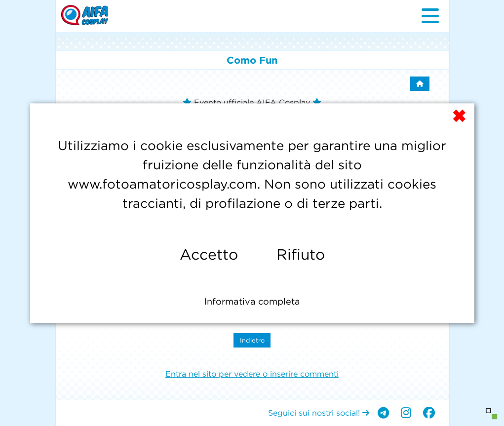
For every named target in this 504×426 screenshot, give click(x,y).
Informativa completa (252, 301)
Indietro (252, 340)
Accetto (209, 254)
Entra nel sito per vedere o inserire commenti (252, 374)
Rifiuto (301, 254)
